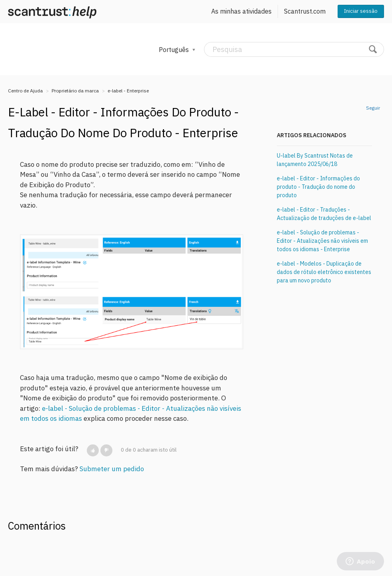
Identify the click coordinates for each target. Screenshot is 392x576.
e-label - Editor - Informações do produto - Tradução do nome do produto (318, 187)
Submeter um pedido (112, 469)
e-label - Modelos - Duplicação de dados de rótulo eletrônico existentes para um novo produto (324, 272)
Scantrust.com (305, 11)
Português (175, 50)
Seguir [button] (373, 108)
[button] (93, 450)
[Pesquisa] (294, 49)
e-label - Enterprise (128, 91)
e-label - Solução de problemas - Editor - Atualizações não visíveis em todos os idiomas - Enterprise (322, 241)
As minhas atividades (241, 11)
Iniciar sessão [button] (361, 11)
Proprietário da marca (75, 91)
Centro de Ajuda (25, 91)
